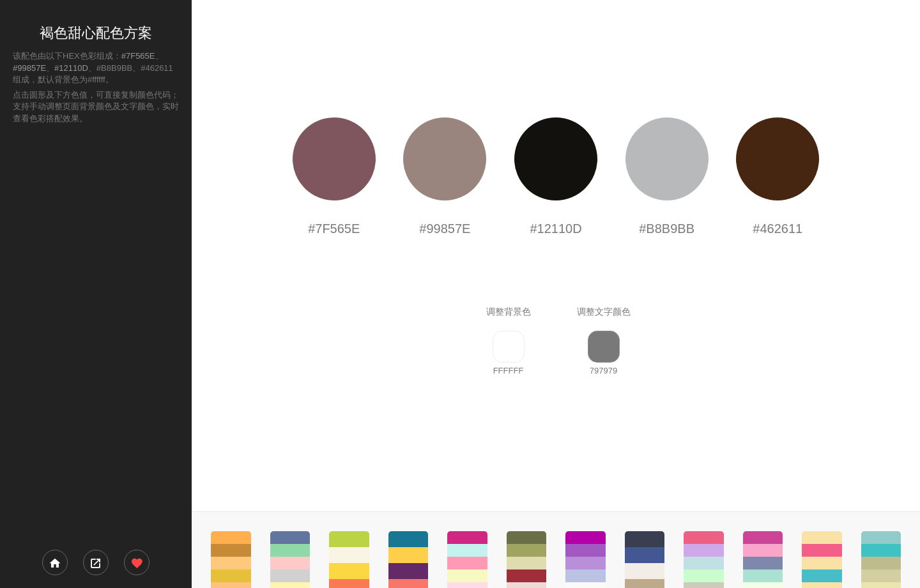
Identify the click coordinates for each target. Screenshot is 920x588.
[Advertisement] (96, 336)
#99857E (29, 68)
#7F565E (138, 56)
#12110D (71, 68)
